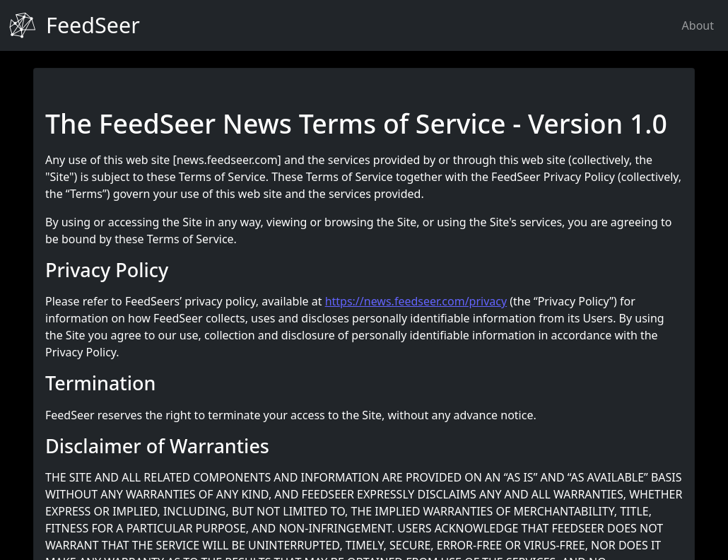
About (698, 25)
